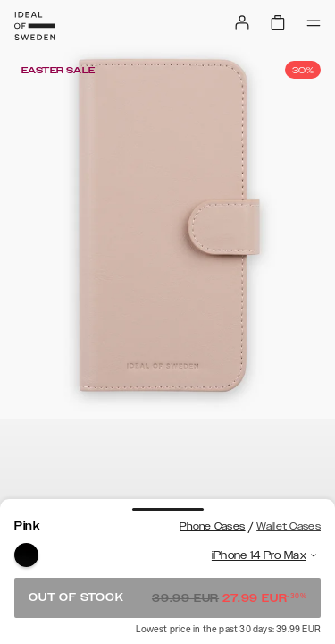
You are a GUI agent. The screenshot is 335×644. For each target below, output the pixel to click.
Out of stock (167, 597)
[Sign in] (242, 22)
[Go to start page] (35, 26)
